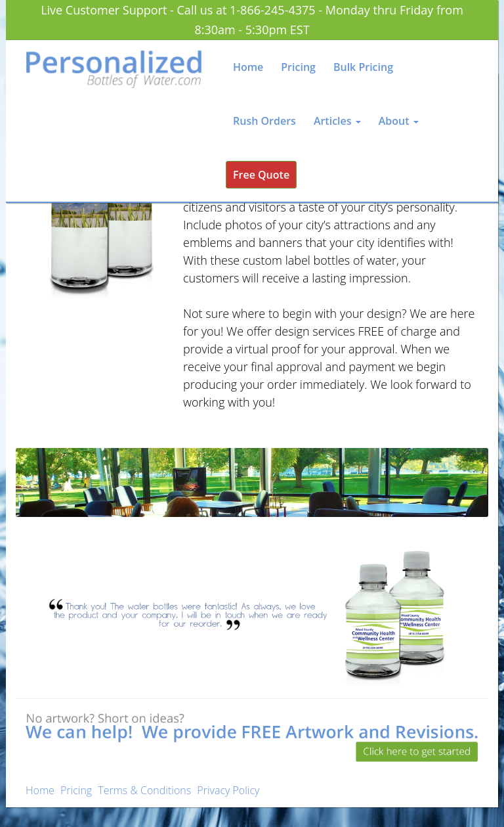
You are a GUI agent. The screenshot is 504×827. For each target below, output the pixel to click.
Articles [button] (337, 121)
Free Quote (261, 175)
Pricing (298, 67)
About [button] (399, 121)
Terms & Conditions (144, 790)
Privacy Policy (228, 790)
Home (248, 67)
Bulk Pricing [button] (363, 67)
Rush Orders (264, 121)
